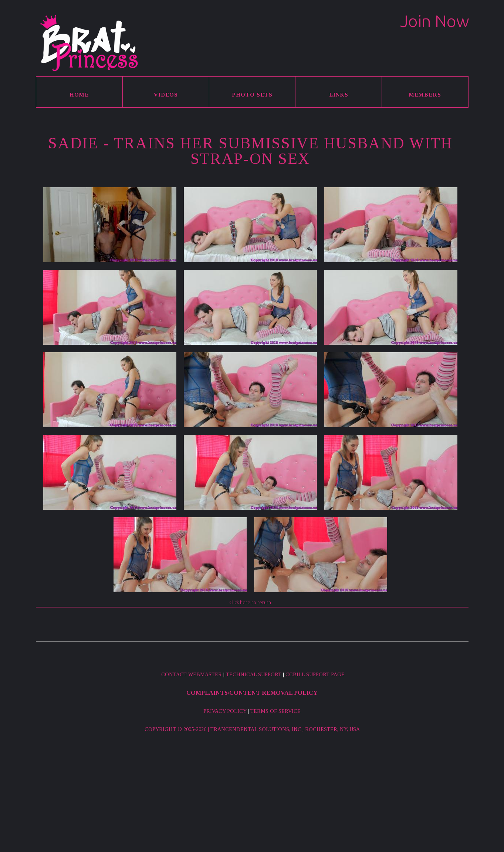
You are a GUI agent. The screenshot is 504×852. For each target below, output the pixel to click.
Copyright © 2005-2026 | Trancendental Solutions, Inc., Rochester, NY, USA (252, 729)
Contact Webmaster (192, 675)
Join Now (435, 21)
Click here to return (250, 602)
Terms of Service (275, 711)
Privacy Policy (225, 711)
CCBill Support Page (315, 675)
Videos (166, 95)
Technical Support (254, 675)
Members (425, 95)
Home (79, 95)
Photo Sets (252, 95)
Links (339, 95)
